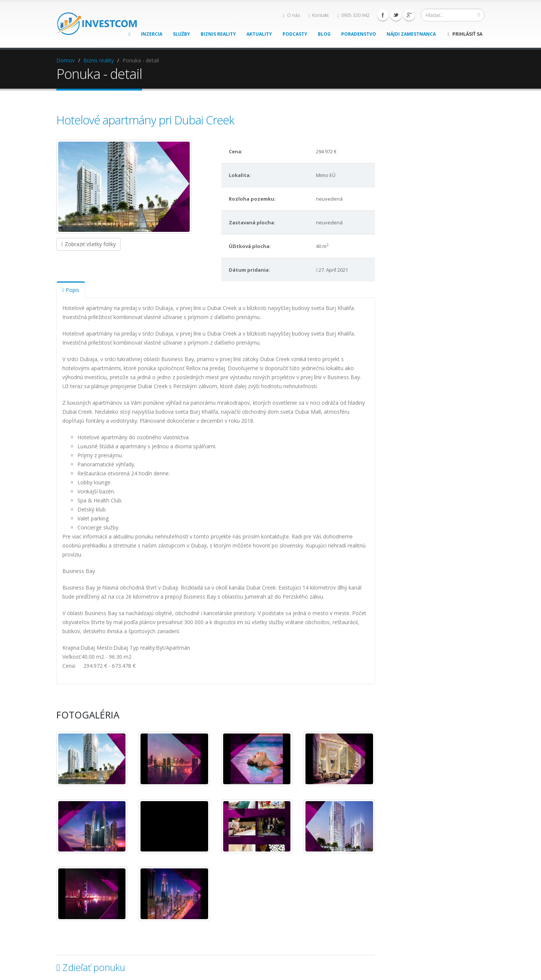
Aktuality (259, 34)
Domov (66, 60)
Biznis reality (218, 34)
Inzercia (152, 34)
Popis (71, 290)
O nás (292, 15)
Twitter (396, 15)
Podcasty (295, 34)
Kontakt (319, 15)
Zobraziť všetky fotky (88, 244)
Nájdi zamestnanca (411, 34)
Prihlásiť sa (465, 34)
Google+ (409, 15)
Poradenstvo (359, 34)
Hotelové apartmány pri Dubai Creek (145, 120)
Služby (181, 34)
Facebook (383, 15)
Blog (324, 34)
